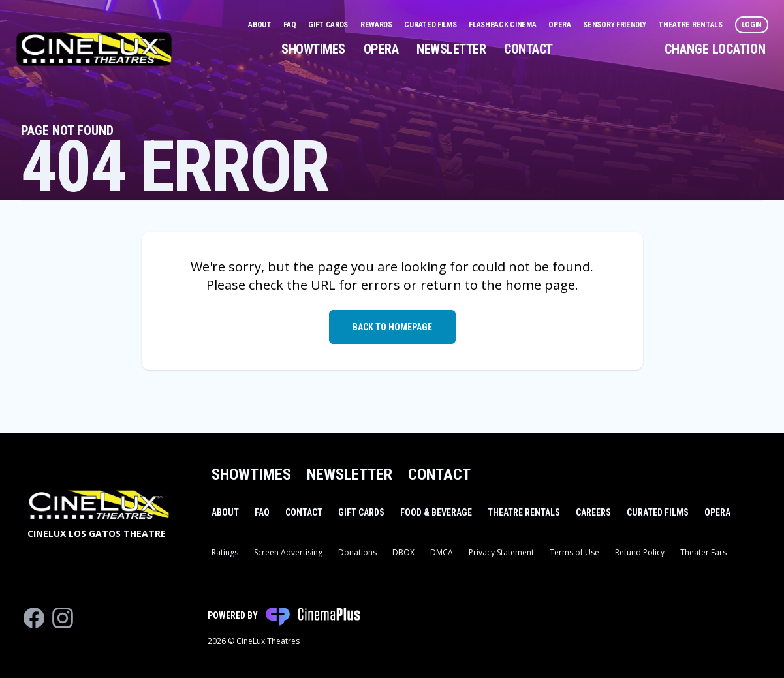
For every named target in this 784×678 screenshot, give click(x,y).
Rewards (377, 25)
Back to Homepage (392, 327)
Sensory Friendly (615, 25)
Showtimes (313, 49)
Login (752, 25)
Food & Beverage (436, 512)
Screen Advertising (288, 552)
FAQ (290, 25)
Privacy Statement (501, 552)
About (260, 25)
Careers (593, 512)
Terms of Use (574, 552)
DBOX (403, 552)
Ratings (225, 552)
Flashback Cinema (503, 25)
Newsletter (451, 49)
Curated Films (431, 25)
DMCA (442, 552)
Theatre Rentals (691, 25)
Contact (528, 49)
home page (540, 285)
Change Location (715, 49)
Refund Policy (640, 552)
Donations (357, 552)
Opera (560, 25)
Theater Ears (703, 552)
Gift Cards (329, 25)
